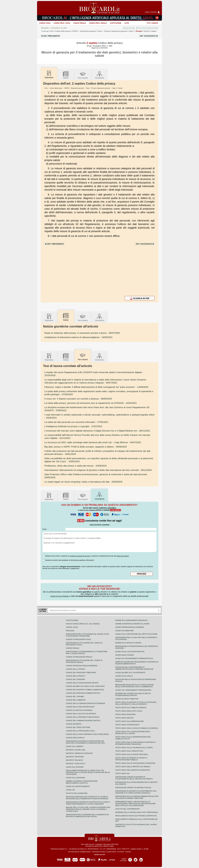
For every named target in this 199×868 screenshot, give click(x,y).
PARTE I (84, 31)
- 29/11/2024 (98, 470)
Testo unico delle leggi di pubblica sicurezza (137, 728)
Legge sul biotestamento (78, 786)
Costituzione (116, 23)
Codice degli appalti (75, 738)
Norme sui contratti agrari (128, 643)
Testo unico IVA (122, 773)
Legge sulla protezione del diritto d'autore (136, 634)
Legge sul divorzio (75, 767)
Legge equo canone (125, 655)
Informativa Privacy (99, 852)
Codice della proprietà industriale (83, 717)
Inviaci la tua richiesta (59, 596)
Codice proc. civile (62, 23)
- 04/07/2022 (93, 442)
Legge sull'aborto (75, 746)
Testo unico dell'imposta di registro (132, 770)
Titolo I (112, 31)
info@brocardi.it (85, 852)
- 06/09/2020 (78, 399)
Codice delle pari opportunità (80, 707)
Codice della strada (75, 669)
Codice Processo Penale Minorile (82, 666)
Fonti (51, 31)
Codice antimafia (74, 724)
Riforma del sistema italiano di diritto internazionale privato (133, 694)
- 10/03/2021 (91, 403)
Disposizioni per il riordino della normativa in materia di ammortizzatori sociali (87, 816)
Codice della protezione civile (80, 731)
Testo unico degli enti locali (129, 711)
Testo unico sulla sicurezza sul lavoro (134, 748)
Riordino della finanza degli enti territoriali (137, 812)
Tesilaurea (83, 75)
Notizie (66, 75)
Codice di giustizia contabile (79, 710)
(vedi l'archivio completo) (99, 525)
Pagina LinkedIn (141, 859)
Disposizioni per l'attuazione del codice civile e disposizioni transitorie (87, 635)
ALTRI (127, 23)
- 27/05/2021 (76, 422)
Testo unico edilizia (124, 718)
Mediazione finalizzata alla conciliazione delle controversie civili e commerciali (134, 686)
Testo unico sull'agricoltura (129, 751)
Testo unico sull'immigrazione (129, 721)
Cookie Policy (111, 852)
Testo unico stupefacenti (127, 725)
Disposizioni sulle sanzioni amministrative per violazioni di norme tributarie (137, 797)
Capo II (135, 31)
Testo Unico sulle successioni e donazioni (135, 763)
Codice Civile (45, 23)
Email (44, 529)
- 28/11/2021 (97, 431)
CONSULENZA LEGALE (147, 28)
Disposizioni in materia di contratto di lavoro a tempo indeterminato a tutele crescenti (88, 803)
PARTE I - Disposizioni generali (74, 88)
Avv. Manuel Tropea (107, 846)
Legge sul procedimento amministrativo (134, 658)
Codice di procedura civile (78, 639)
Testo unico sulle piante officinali (132, 754)
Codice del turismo (75, 697)
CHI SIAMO (129, 28)
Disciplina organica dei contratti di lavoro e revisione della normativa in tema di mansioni (87, 798)
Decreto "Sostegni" (75, 757)
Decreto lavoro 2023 (76, 750)
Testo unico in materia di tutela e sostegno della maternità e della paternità (136, 703)
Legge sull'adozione (75, 778)
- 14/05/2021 (78, 337)
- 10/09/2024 (76, 466)
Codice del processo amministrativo (83, 693)
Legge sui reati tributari (127, 699)
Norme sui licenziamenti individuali (131, 620)
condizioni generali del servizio (80, 556)
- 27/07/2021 (73, 426)
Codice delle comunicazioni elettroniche (85, 703)
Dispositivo (49, 317)
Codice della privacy (63, 31)
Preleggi (70, 631)
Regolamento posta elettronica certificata (136, 816)
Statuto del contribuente (127, 809)
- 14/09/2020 (96, 387)
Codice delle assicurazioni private (82, 683)
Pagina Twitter (136, 859)
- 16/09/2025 (83, 482)
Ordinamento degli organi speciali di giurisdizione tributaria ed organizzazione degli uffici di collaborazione (135, 804)
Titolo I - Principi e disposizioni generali (98, 88)
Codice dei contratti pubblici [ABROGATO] (85, 690)
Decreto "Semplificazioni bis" (79, 753)
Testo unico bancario (125, 714)
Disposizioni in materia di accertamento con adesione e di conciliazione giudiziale (136, 792)
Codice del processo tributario (81, 673)
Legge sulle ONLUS (124, 676)
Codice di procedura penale (79, 657)
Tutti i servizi (152, 23)
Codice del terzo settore (78, 727)
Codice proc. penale (98, 23)
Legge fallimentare (124, 631)
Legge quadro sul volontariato (130, 673)
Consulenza (99, 75)
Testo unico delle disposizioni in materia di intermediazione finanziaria (135, 743)
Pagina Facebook (130, 859)
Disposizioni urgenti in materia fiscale (133, 788)
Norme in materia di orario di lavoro (132, 624)
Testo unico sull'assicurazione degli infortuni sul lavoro (133, 733)
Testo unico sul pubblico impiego (131, 708)
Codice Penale (80, 23)
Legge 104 (70, 790)
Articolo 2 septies (150, 31)
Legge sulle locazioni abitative (130, 652)
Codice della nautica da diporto (81, 714)
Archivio (128, 852)
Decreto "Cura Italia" (76, 764)
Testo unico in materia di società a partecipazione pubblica (131, 759)
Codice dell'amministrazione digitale (83, 721)
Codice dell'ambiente (76, 700)
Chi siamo (121, 852)
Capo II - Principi (117, 88)
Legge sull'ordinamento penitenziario (133, 690)
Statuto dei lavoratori (77, 793)
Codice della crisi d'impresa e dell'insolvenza (87, 734)
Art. (52, 36)
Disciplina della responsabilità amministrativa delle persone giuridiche (134, 668)
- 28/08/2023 (86, 447)
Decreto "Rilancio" (75, 760)
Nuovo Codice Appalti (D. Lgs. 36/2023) (83, 624)
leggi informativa (123, 556)
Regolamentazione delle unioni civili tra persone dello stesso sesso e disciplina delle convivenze (88, 772)
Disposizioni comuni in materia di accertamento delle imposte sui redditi (134, 778)
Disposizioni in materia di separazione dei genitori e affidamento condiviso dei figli (85, 742)
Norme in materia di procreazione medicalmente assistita (82, 782)
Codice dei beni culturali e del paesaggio (85, 686)
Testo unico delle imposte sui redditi (133, 767)
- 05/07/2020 (82, 333)
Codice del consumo (75, 679)
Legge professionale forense (130, 627)
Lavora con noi (99, 855)
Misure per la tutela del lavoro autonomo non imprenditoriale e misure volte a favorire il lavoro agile (88, 809)
